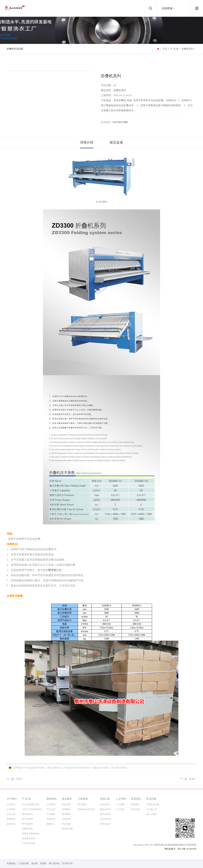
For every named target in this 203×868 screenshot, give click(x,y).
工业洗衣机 (24, 863)
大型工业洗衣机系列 (32, 809)
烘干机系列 (27, 819)
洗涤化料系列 (28, 838)
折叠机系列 (187, 49)
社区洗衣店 (105, 824)
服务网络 (66, 814)
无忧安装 (66, 819)
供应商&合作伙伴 (86, 809)
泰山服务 (67, 799)
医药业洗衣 (105, 814)
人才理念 (120, 809)
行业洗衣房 (105, 819)
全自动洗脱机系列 (31, 804)
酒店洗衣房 (105, 809)
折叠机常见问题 (15, 49)
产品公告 (51, 809)
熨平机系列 (27, 824)
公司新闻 (51, 804)
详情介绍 (87, 142)
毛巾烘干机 (67, 863)
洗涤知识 (51, 819)
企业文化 (11, 814)
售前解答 (66, 809)
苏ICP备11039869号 (187, 849)
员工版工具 (152, 809)
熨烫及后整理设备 (31, 834)
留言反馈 (116, 142)
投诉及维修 (67, 829)
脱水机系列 (27, 814)
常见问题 (66, 824)
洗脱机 (43, 863)
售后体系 (66, 804)
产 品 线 (174, 49)
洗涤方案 (105, 799)
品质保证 (11, 824)
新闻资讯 (52, 799)
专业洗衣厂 (105, 804)
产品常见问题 (28, 843)
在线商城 (167, 8)
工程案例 (83, 799)
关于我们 (12, 799)
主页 (165, 49)
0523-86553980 (120, 122)
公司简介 (11, 804)
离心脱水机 (54, 863)
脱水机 (35, 863)
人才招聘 (121, 799)
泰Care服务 (152, 814)
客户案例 (82, 804)
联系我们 (136, 799)
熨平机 (52, 570)
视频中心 (51, 824)
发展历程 (11, 819)
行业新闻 (51, 814)
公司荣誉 (11, 809)
